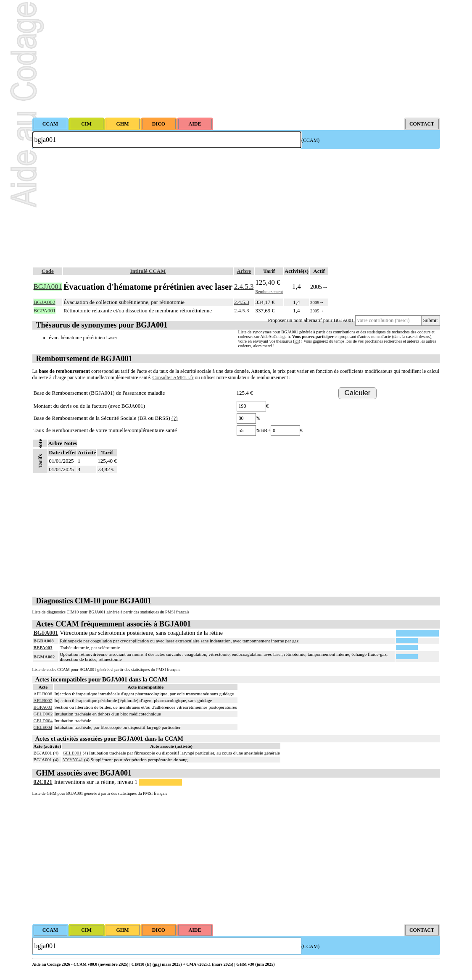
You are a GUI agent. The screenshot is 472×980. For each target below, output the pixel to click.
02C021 (43, 782)
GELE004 (43, 727)
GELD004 (43, 721)
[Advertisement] (236, 59)
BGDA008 (44, 641)
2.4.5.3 (244, 287)
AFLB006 (43, 694)
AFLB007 (43, 700)
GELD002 (43, 714)
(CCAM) (310, 140)
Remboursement (269, 292)
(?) (174, 418)
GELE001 (72, 753)
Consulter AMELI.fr (173, 377)
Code (48, 271)
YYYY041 (73, 760)
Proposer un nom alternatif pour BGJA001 (311, 320)
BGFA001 (46, 633)
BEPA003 (43, 647)
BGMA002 (44, 657)
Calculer (358, 393)
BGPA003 (43, 707)
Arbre (244, 271)
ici (297, 341)
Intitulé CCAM (148, 271)
